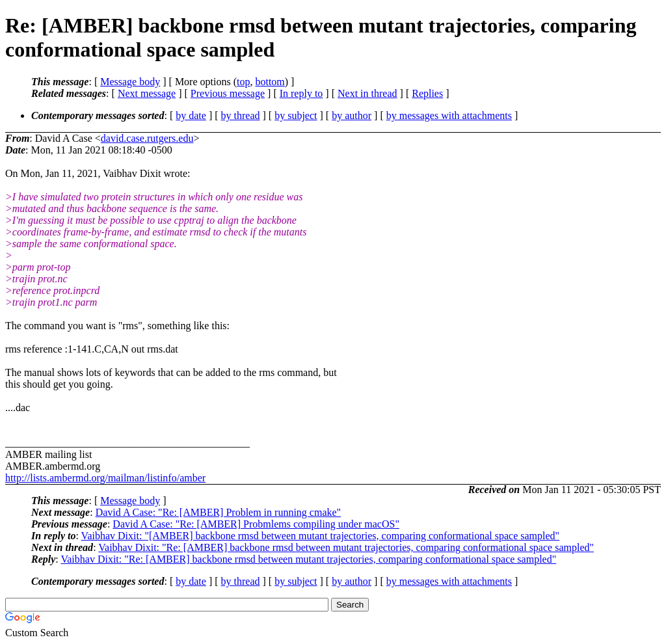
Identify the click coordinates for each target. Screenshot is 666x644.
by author (352, 115)
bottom (270, 82)
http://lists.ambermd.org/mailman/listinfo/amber (105, 478)
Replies (427, 93)
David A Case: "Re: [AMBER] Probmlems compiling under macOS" (256, 524)
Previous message (228, 93)
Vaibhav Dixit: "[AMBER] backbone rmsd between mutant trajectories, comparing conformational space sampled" (321, 536)
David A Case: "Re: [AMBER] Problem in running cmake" (218, 512)
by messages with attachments (449, 115)
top (243, 82)
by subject (296, 115)
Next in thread (367, 93)
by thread (241, 115)
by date (191, 115)
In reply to (301, 93)
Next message (147, 93)
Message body (130, 82)
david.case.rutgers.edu (147, 138)
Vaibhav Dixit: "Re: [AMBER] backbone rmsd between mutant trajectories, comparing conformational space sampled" (346, 547)
